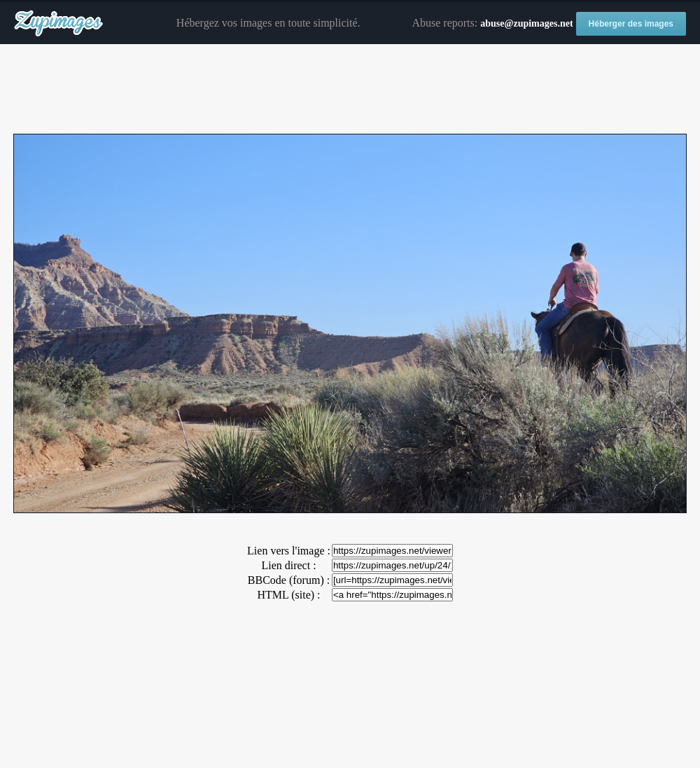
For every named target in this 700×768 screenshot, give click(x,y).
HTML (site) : (288, 595)
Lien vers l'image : (289, 551)
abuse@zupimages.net (526, 23)
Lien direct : (288, 565)
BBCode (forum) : (289, 580)
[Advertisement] (350, 90)
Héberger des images (631, 24)
